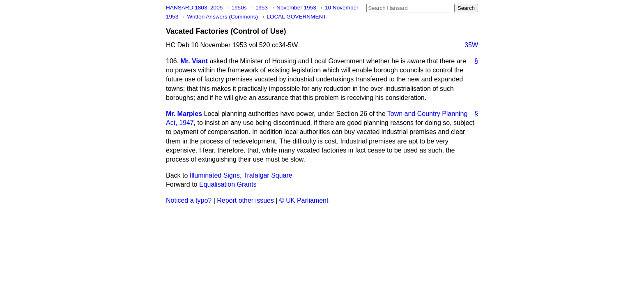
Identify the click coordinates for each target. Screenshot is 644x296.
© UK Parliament (304, 200)
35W (471, 45)
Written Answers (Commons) (223, 17)
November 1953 (297, 8)
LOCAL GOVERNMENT (296, 17)
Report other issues (245, 200)
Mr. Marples (184, 114)
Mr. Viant (194, 61)
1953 (262, 8)
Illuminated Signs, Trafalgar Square (241, 175)
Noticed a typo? (189, 200)
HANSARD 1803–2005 (194, 8)
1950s (240, 8)
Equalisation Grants (228, 184)
